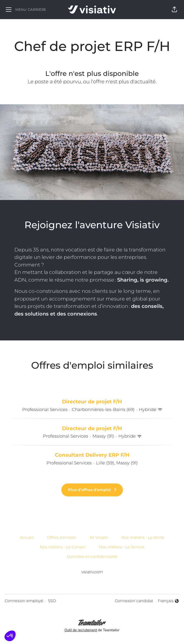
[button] (174, 10)
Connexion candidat (134, 601)
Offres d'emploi (62, 537)
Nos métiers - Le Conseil (63, 547)
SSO (52, 601)
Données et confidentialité (92, 557)
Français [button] (169, 601)
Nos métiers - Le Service (122, 547)
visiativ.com (92, 572)
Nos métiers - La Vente (143, 537)
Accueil (27, 537)
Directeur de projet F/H (92, 402)
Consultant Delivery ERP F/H (92, 455)
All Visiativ (99, 537)
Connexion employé (24, 601)
